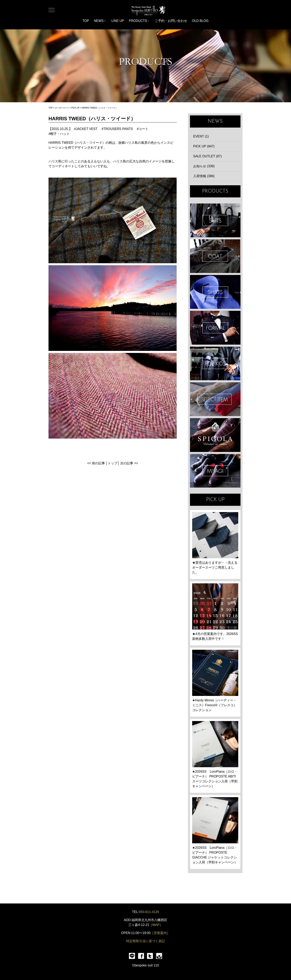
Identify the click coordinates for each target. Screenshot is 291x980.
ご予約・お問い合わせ (171, 21)
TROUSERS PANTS (118, 129)
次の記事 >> (129, 463)
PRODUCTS (139, 21)
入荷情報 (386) (204, 176)
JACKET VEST (87, 129)
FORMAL (215, 328)
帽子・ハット (60, 134)
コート (143, 129)
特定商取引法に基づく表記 (145, 941)
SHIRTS (215, 292)
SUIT (215, 220)
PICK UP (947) (204, 146)
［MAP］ (156, 925)
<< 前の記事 (96, 463)
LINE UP (118, 21)
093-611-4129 (149, 912)
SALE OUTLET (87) (207, 156)
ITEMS (215, 399)
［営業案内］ (160, 933)
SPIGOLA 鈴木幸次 (215, 435)
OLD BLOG (200, 21)
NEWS (100, 21)
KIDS (215, 364)
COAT (215, 256)
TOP (86, 21)
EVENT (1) (201, 136)
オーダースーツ (62, 108)
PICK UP (75, 108)
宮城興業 (215, 471)
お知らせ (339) (204, 166)
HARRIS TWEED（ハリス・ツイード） (100, 108)
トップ (113, 463)
